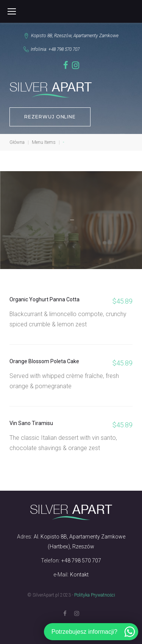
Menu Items (44, 142)
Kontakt (79, 575)
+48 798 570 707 (64, 49)
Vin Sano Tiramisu (31, 423)
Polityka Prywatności (95, 595)
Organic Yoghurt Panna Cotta (44, 299)
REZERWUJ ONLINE (50, 117)
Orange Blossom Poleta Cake (44, 361)
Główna (17, 142)
